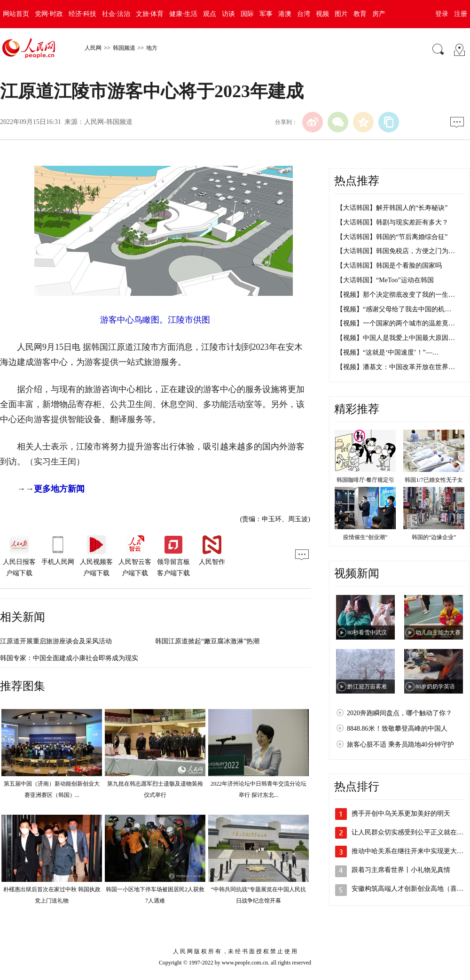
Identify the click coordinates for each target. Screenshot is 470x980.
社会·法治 (116, 14)
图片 (341, 14)
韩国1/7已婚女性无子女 (434, 480)
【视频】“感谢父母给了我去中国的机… (394, 309)
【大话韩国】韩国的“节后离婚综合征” (392, 237)
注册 (461, 14)
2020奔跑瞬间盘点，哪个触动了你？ (399, 713)
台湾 (304, 14)
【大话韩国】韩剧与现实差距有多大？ (392, 222)
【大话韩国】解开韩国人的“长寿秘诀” (392, 208)
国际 (247, 14)
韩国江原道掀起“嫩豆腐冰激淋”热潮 (207, 641)
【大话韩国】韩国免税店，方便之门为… (396, 251)
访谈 (228, 14)
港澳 (285, 14)
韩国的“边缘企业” (434, 537)
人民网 (93, 48)
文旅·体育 (150, 14)
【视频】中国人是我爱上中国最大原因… (396, 338)
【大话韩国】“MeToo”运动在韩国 (385, 280)
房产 (379, 14)
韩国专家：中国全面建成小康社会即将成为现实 (69, 658)
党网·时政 (49, 14)
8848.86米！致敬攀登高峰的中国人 (397, 729)
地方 (152, 48)
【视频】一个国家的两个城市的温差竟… (396, 323)
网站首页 (16, 14)
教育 (360, 14)
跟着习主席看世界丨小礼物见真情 (401, 870)
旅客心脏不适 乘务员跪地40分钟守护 (400, 745)
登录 (442, 14)
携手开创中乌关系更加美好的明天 (401, 814)
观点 (210, 14)
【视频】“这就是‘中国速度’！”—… (388, 352)
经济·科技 (83, 14)
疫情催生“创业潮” (365, 537)
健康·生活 (183, 14)
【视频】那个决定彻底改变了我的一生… (396, 295)
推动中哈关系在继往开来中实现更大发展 (411, 851)
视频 (322, 14)
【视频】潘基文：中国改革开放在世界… (396, 367)
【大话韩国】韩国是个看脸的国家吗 (389, 266)
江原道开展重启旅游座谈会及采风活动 (56, 641)
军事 (266, 14)
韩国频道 (124, 48)
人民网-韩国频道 (108, 122)
